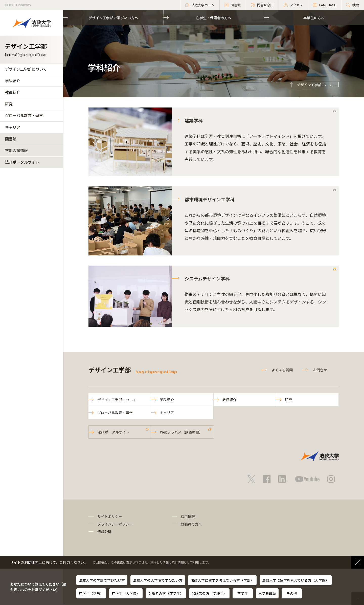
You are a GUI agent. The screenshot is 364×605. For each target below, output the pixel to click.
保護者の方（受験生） (209, 593)
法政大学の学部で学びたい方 (102, 580)
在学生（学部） (91, 593)
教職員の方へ (191, 525)
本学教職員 (267, 593)
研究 (9, 104)
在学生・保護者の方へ (214, 18)
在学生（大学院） (126, 593)
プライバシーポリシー (115, 525)
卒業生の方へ (314, 18)
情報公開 (104, 532)
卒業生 (243, 593)
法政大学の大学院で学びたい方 (158, 580)
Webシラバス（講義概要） (181, 432)
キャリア (13, 127)
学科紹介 (13, 81)
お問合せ (320, 370)
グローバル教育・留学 (24, 115)
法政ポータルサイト (22, 162)
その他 (292, 593)
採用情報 (188, 517)
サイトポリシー (110, 517)
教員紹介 (13, 92)
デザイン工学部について (26, 69)
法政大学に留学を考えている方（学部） (222, 580)
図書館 (11, 139)
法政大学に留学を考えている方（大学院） (296, 580)
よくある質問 (282, 370)
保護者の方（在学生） (166, 593)
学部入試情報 (16, 150)
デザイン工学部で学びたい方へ (113, 18)
